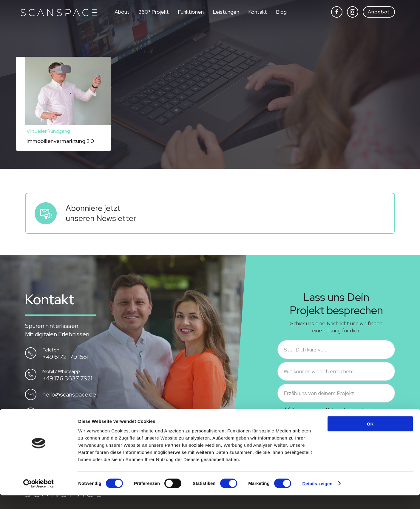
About (122, 12)
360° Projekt (154, 12)
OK (370, 438)
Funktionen (191, 12)
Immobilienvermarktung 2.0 (60, 141)
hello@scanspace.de (69, 394)
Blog (281, 12)
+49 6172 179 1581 (65, 357)
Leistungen (226, 12)
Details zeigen (317, 497)
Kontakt (258, 12)
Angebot (379, 12)
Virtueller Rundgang (48, 131)
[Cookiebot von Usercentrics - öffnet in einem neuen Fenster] (39, 497)
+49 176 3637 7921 (67, 378)
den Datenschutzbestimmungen (351, 409)
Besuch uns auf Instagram (77, 413)
